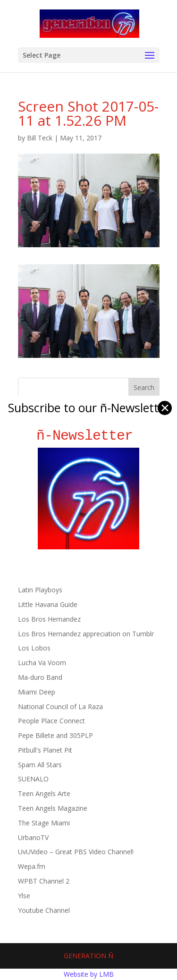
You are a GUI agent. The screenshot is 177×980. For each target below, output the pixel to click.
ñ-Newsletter (88, 436)
